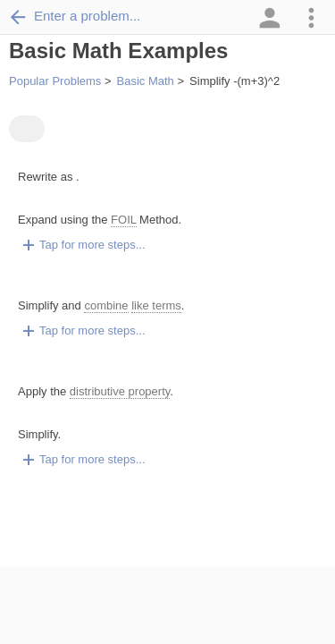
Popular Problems (55, 81)
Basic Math (146, 81)
